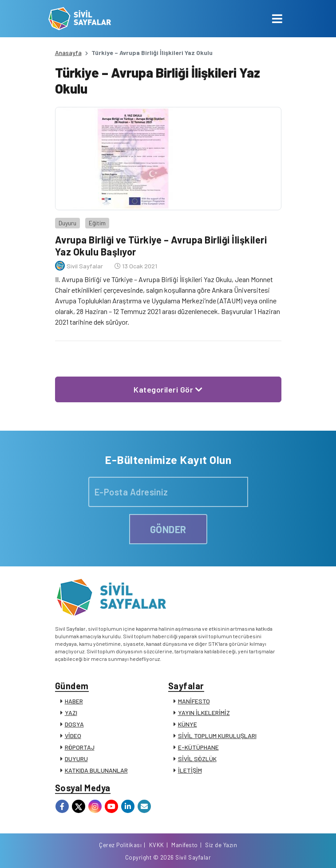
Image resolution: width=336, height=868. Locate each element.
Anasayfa (68, 53)
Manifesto (185, 845)
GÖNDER (168, 529)
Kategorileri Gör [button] (168, 389)
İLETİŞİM (190, 770)
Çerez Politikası (120, 845)
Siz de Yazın (221, 845)
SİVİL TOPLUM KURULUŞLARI (217, 736)
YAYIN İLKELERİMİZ (204, 713)
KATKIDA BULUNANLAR (96, 770)
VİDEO (73, 736)
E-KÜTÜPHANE (198, 747)
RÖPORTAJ (80, 747)
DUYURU (76, 759)
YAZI (71, 713)
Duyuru (67, 223)
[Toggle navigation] (277, 19)
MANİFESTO (194, 701)
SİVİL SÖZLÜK (197, 759)
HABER (74, 701)
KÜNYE (188, 724)
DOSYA (74, 724)
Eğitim (97, 223)
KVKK (157, 845)
